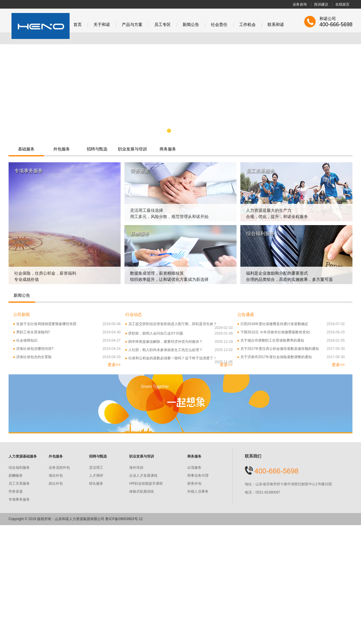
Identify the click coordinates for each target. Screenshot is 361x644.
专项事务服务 (19, 499)
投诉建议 (321, 4)
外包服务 (62, 149)
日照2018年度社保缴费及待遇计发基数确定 (291, 324)
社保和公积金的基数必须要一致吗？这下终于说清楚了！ (179, 358)
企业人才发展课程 (143, 476)
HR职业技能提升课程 (146, 484)
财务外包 (194, 484)
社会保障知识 (67, 341)
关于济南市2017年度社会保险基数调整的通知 (291, 357)
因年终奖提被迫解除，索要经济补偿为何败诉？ (179, 342)
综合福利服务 (19, 468)
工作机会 (247, 25)
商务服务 (168, 149)
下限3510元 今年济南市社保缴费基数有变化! (291, 332)
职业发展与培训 (132, 149)
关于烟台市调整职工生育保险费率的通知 (291, 341)
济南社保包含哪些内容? (67, 349)
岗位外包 (56, 484)
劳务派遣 (16, 491)
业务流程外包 (59, 468)
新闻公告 (191, 25)
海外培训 (136, 468)
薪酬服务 (16, 476)
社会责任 (219, 25)
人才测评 (96, 476)
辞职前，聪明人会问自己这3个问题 (179, 334)
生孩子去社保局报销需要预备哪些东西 (67, 324)
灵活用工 (96, 468)
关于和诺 (102, 25)
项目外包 (56, 476)
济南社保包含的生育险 (67, 357)
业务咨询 (300, 4)
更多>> (114, 365)
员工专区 (163, 25)
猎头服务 (96, 484)
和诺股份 (41, 26)
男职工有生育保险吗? (67, 332)
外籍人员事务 (198, 491)
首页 (78, 25)
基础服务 (26, 149)
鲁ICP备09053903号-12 (124, 519)
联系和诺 (276, 25)
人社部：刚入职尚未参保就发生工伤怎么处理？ (179, 350)
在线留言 (342, 4)
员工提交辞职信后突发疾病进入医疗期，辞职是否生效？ (179, 324)
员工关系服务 (19, 484)
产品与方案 (132, 25)
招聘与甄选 (97, 149)
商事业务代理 (198, 476)
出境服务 (194, 468)
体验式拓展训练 (142, 491)
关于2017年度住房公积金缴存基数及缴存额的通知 (291, 349)
